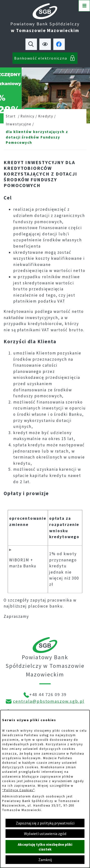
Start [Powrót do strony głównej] (11, 116)
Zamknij (45, 860)
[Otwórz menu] (84, 6)
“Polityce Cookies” (18, 790)
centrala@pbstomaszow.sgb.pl (49, 701)
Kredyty (46, 116)
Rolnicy (27, 116)
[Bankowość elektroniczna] (45, 58)
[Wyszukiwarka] (31, 44)
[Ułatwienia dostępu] (45, 44)
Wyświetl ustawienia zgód (45, 834)
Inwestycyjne (19, 124)
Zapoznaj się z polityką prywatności (45, 823)
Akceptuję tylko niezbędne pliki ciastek (45, 847)
